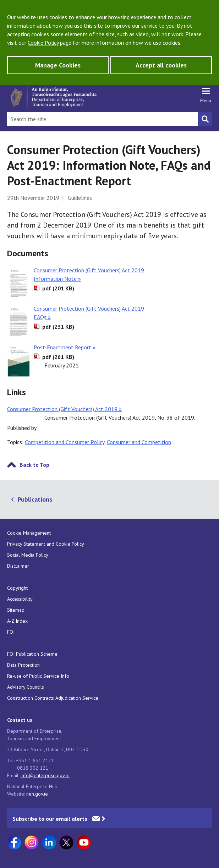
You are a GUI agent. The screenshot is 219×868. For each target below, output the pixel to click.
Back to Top (34, 465)
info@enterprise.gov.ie (45, 775)
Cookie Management (29, 533)
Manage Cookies (58, 65)
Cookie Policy (43, 43)
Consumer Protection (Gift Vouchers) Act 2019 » (64, 409)
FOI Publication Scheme (32, 654)
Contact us (20, 720)
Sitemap (16, 610)
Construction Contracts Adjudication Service (53, 698)
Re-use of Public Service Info (38, 676)
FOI (11, 632)
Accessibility (20, 599)
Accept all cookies (161, 65)
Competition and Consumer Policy (65, 442)
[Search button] (205, 119)
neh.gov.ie (37, 794)
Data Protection (23, 665)
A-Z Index (17, 621)
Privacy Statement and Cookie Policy (46, 544)
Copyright (17, 588)
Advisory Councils (26, 687)
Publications (35, 499)
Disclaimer (18, 566)
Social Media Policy (28, 555)
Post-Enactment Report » (65, 347)
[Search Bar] (102, 119)
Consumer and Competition (139, 442)
